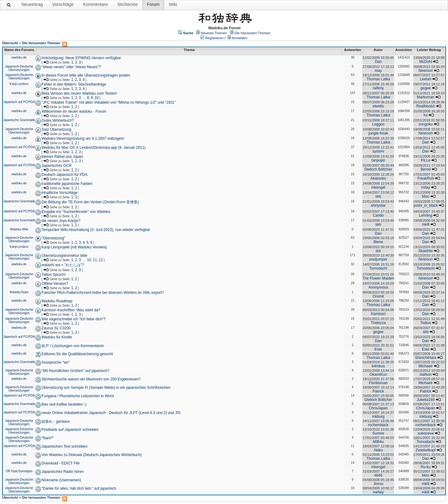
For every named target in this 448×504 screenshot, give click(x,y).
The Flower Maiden (378, 278)
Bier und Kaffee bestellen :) (64, 404)
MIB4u (378, 442)
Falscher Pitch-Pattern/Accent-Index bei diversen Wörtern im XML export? (103, 293)
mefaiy (378, 492)
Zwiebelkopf (426, 450)
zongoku (425, 124)
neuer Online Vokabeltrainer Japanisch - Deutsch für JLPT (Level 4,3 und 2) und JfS (111, 413)
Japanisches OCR (56, 166)
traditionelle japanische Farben (67, 184)
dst (378, 251)
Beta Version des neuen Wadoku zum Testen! (79, 93)
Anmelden (240, 38)
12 (101, 260)
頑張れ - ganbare (56, 422)
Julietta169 (426, 400)
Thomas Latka (378, 79)
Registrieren (214, 38)
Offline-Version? (55, 284)
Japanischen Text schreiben (64, 446)
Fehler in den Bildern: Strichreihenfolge (74, 84)
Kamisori (378, 314)
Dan (378, 62)
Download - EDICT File (60, 463)
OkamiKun (378, 374)
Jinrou (378, 484)
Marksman (426, 97)
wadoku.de (19, 57)
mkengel (378, 187)
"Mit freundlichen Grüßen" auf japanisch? (75, 371)
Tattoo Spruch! (53, 275)
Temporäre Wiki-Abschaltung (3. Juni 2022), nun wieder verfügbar (96, 230)
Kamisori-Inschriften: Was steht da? (71, 310)
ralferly (378, 88)
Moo (425, 196)
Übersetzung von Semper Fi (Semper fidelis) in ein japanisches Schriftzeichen (106, 388)
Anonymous (378, 287)
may (378, 71)
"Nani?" (48, 438)
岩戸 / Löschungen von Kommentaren (73, 346)
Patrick (378, 391)
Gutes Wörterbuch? (58, 120)
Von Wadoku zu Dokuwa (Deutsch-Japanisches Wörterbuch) (91, 455)
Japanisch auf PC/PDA (19, 102)
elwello (378, 106)
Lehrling (426, 215)
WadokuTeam (19, 292)
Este (378, 349)
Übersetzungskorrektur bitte (64, 256)
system (378, 151)
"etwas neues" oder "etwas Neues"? (71, 67)
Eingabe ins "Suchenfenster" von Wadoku (76, 212)
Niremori (425, 71)
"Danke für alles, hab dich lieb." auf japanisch (79, 488)
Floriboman (378, 383)
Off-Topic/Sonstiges (19, 471)
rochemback (378, 425)
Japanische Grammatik (19, 120)
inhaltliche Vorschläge (59, 193)
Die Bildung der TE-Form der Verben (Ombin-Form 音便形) (90, 202)
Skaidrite (426, 251)
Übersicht (10, 43)
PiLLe (426, 160)
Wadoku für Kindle (57, 337)
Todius (426, 323)
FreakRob (426, 178)
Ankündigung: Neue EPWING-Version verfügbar (81, 58)
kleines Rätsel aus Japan (62, 157)
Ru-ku (426, 467)
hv (426, 115)
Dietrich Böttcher (378, 169)
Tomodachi (378, 268)
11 (95, 260)
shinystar (378, 205)
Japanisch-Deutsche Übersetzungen (19, 68)
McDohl (426, 62)
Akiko (378, 450)
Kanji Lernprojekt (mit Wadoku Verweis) (74, 247)
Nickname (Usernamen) (61, 480)
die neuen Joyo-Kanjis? (61, 221)
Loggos (378, 124)
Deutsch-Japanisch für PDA (64, 175)
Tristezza (378, 323)
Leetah (426, 79)
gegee (425, 88)
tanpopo (378, 160)
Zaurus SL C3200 (56, 328)
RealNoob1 (426, 106)
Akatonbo (378, 178)
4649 (378, 475)
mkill (426, 224)
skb (378, 196)
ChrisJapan (378, 408)
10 (97, 98)
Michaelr (425, 366)
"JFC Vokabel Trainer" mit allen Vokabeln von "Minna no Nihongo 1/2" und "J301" (108, 102)
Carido (378, 215)
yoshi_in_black (426, 205)
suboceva (425, 433)
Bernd (426, 169)
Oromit (378, 296)
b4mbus (378, 366)
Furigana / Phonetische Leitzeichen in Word (77, 396)
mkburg (378, 417)
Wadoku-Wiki (19, 229)
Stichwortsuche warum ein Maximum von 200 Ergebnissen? (91, 379)
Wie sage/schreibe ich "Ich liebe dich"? (73, 319)
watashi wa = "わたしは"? (63, 265)
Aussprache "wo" (56, 362)
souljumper (378, 259)
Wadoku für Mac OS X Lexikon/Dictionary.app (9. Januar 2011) (93, 148)
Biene (378, 242)
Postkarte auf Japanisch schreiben (70, 430)
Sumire (378, 433)
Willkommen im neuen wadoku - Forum (74, 111)
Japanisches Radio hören (62, 472)
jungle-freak (378, 133)
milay (426, 187)
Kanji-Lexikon (19, 84)
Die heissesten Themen (252, 33)
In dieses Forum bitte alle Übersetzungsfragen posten (86, 75)
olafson (426, 374)
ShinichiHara (426, 358)
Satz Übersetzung (56, 130)
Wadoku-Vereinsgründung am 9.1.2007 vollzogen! (83, 139)
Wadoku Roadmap (57, 301)
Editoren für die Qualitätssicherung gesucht (77, 354)
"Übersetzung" (53, 238)
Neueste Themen (214, 33)
